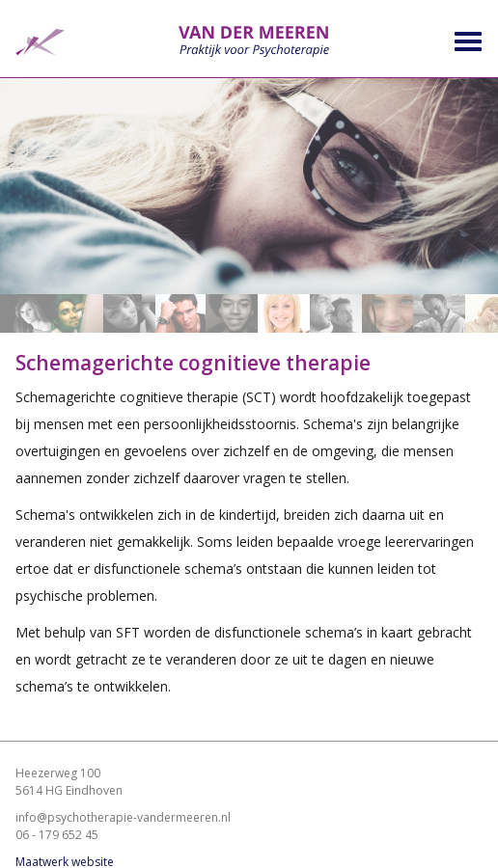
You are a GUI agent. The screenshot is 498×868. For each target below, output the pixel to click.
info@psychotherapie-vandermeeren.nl (123, 817)
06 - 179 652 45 (57, 835)
